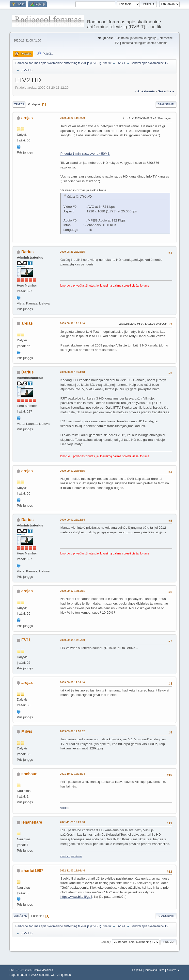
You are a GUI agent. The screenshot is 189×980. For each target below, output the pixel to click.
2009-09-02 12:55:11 (72, 591)
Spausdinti (166, 104)
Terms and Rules (154, 970)
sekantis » (166, 91)
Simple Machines (43, 970)
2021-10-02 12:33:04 (72, 774)
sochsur (29, 774)
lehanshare (32, 822)
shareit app (65, 856)
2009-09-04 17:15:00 (72, 640)
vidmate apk (76, 856)
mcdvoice (64, 808)
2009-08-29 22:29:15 (72, 252)
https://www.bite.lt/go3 (76, 897)
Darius (28, 252)
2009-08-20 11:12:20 (72, 118)
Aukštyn (21, 916)
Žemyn (19, 104)
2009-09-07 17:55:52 (72, 731)
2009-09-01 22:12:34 (72, 520)
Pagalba (137, 970)
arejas (27, 118)
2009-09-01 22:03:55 (72, 471)
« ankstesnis (145, 91)
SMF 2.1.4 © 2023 (20, 970)
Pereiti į (105, 942)
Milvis (27, 731)
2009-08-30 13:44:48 (72, 372)
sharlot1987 (32, 871)
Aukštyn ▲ (173, 970)
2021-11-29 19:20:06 (72, 822)
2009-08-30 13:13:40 (72, 323)
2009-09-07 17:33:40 (72, 682)
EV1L (26, 640)
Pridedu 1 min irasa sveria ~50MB (85, 154)
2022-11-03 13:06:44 (72, 870)
